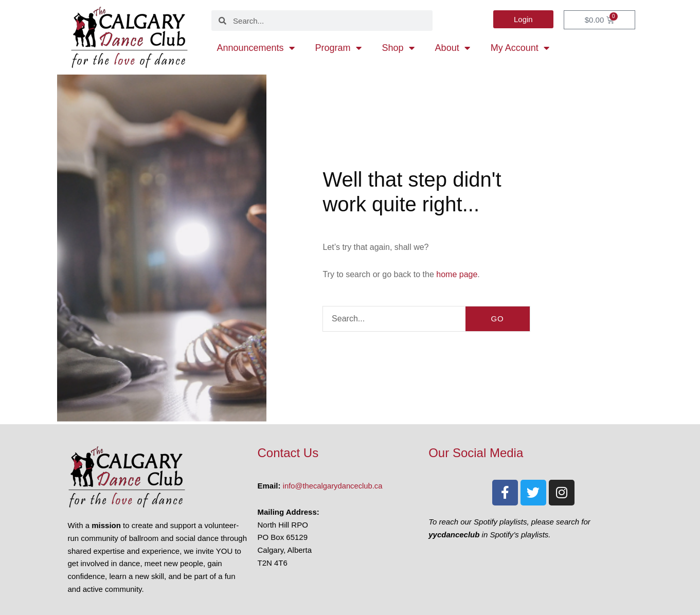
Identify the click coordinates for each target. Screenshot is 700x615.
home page (457, 274)
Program (338, 48)
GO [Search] (497, 319)
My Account (520, 48)
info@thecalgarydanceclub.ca (334, 486)
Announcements (255, 48)
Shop (398, 48)
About (453, 48)
